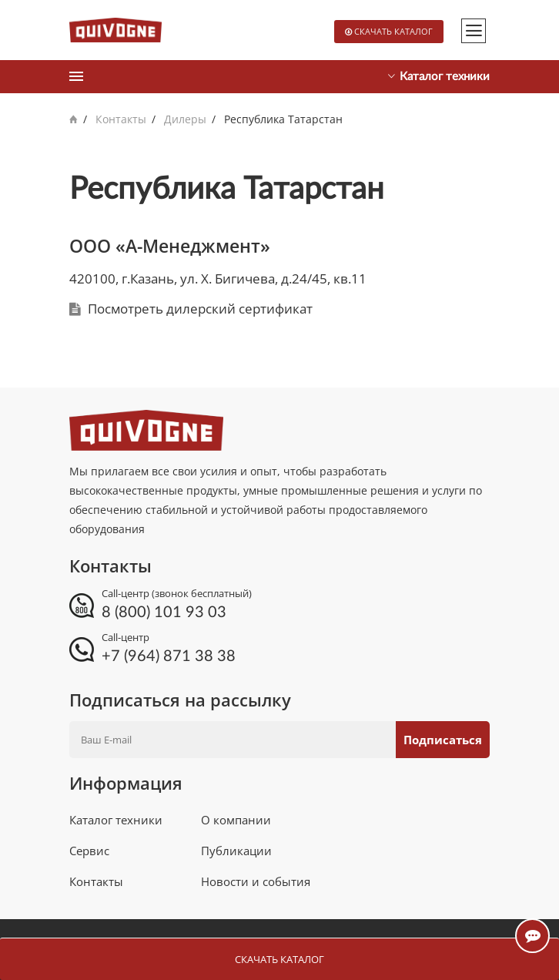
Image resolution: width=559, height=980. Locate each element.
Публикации (236, 851)
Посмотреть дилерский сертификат (200, 309)
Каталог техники (116, 820)
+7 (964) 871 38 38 (169, 656)
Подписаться (443, 740)
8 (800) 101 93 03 (164, 612)
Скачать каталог (393, 31)
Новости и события (256, 881)
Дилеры (185, 119)
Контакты (121, 119)
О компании (236, 820)
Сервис (89, 851)
